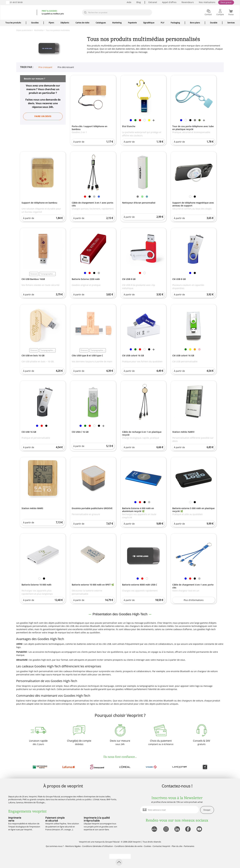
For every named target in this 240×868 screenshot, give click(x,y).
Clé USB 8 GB (129, 279)
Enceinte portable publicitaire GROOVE (92, 508)
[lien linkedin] (177, 829)
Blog (139, 2)
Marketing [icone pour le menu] (117, 23)
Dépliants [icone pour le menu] (65, 23)
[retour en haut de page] (119, 862)
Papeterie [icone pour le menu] (132, 23)
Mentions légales (73, 846)
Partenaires (189, 846)
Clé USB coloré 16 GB (133, 355)
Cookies (147, 846)
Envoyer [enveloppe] (207, 810)
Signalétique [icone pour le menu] (149, 23)
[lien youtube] (200, 829)
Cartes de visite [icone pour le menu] (82, 23)
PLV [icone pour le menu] (162, 23)
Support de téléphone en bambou (39, 203)
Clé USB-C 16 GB (80, 432)
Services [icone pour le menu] (231, 23)
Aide (129, 2)
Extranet (153, 2)
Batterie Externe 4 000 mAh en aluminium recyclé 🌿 (138, 510)
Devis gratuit (226, 2)
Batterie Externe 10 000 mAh (37, 585)
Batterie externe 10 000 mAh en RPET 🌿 (93, 585)
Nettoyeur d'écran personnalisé (139, 203)
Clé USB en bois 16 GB (33, 355)
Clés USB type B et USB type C (87, 355)
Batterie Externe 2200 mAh (86, 279)
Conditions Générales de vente (128, 846)
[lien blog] (154, 829)
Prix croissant (45, 67)
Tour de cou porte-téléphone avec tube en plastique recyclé (193, 128)
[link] (131, 121)
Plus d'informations (194, 600)
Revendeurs (188, 2)
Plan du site (177, 846)
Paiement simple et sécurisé (55, 819)
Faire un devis (43, 116)
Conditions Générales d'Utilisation (98, 846)
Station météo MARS (32, 508)
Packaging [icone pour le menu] (175, 23)
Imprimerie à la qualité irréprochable (97, 819)
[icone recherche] (85, 13)
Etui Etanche (129, 126)
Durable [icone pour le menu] (214, 23)
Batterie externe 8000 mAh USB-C (140, 585)
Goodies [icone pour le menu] (35, 23)
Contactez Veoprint (161, 846)
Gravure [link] (34, 274)
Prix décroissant (66, 67)
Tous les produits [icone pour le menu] (13, 23)
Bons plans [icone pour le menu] (195, 23)
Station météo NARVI (183, 432)
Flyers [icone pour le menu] (51, 23)
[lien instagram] (166, 829)
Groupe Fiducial (112, 842)
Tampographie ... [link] (47, 274)
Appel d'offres (169, 2)
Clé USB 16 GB (29, 432)
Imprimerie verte (15, 819)
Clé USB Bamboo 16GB (33, 279)
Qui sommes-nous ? (55, 846)
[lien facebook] (188, 829)
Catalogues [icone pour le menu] (101, 23)
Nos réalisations (207, 2)
